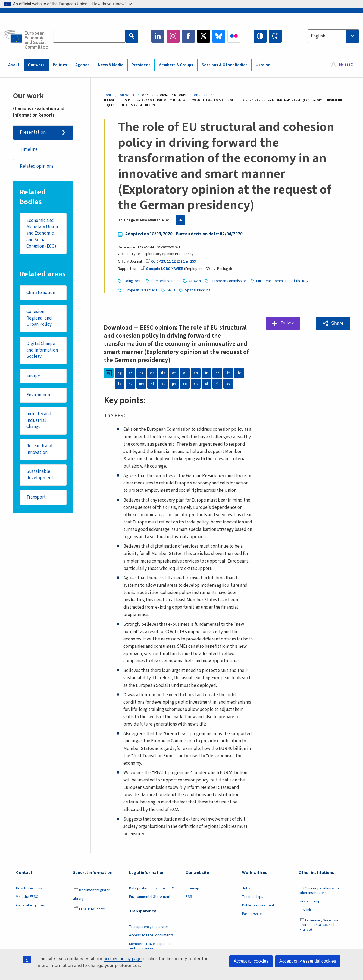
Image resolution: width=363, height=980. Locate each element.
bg (120, 373)
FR (180, 220)
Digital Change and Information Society (42, 351)
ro (185, 384)
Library (78, 899)
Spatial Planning (198, 290)
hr (217, 373)
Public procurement (258, 905)
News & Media (111, 65)
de (163, 373)
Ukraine (263, 65)
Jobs (246, 888)
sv (228, 384)
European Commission (229, 281)
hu (130, 384)
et (174, 373)
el (185, 373)
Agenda (82, 65)
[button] (333, 323)
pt (174, 384)
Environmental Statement (150, 897)
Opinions (201, 95)
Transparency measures (149, 927)
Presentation (33, 132)
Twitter (204, 36)
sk (196, 384)
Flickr (234, 36)
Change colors (275, 36)
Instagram (173, 36)
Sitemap (192, 888)
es (131, 373)
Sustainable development (40, 475)
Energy (33, 376)
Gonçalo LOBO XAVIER (162, 269)
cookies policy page (123, 959)
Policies (60, 65)
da (152, 373)
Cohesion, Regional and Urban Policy (39, 318)
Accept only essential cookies (308, 961)
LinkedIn (158, 36)
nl (152, 384)
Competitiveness (165, 281)
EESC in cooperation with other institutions (319, 891)
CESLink (305, 910)
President (141, 65)
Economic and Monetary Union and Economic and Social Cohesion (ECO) (42, 233)
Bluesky (219, 36)
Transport (36, 498)
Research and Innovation (39, 450)
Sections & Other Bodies (225, 65)
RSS (189, 897)
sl (207, 384)
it (228, 373)
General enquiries (30, 905)
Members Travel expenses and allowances (151, 946)
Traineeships (253, 897)
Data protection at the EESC (151, 888)
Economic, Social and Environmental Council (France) (319, 925)
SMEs (171, 290)
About (14, 65)
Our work (36, 65)
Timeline (29, 149)
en (196, 373)
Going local (133, 281)
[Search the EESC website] (89, 36)
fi (217, 384)
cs (141, 373)
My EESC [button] (346, 65)
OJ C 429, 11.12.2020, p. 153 (171, 261)
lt (120, 384)
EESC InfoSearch (90, 909)
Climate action (41, 293)
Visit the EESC (27, 897)
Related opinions (37, 167)
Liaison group (309, 901)
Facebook (188, 36)
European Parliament (140, 290)
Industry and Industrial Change (39, 421)
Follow (288, 323)
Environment (39, 395)
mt (141, 384)
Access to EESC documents (151, 935)
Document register (92, 890)
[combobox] (333, 36)
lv (239, 373)
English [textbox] (318, 36)
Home (108, 95)
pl (163, 384)
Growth (195, 281)
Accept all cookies (251, 961)
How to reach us (29, 888)
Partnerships (252, 914)
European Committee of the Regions (286, 281)
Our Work (127, 95)
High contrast (260, 36)
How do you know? (112, 4)
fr (206, 373)
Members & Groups (176, 65)
